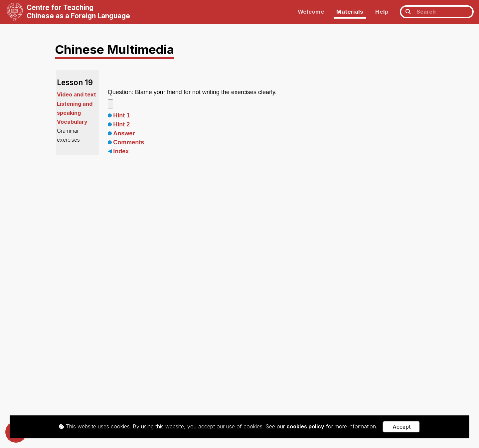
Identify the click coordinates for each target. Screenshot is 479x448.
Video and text (77, 94)
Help (382, 12)
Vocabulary (72, 122)
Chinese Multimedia (114, 49)
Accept (401, 427)
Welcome (311, 12)
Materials (350, 12)
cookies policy (305, 426)
